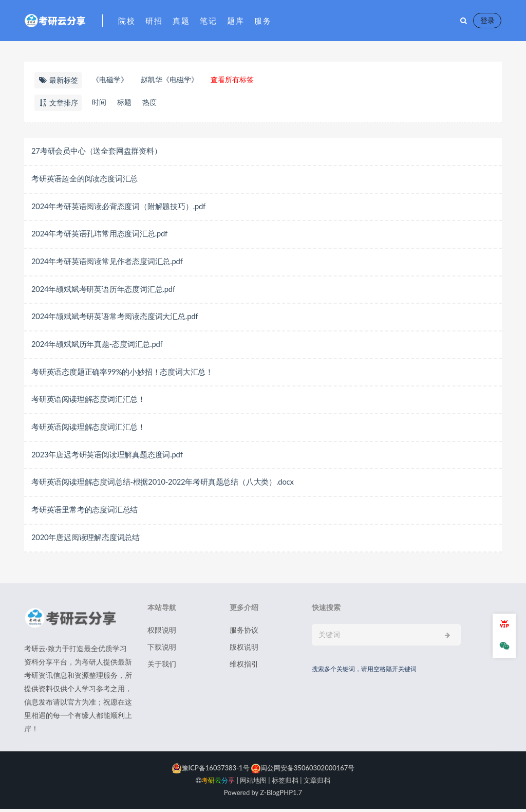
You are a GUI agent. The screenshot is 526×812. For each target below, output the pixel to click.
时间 (99, 103)
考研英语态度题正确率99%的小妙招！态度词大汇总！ (122, 374)
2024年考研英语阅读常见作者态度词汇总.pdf (107, 263)
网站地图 (253, 783)
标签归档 (285, 783)
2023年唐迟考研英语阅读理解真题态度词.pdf (107, 457)
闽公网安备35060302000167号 (302, 771)
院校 (127, 21)
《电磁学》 (109, 79)
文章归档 (317, 783)
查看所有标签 (233, 79)
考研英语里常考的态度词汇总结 (84, 512)
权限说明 (162, 633)
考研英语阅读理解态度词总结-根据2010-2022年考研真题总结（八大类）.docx (163, 485)
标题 (124, 103)
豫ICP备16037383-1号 (211, 771)
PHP (286, 796)
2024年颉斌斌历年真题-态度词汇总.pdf (97, 346)
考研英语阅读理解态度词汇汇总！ (88, 401)
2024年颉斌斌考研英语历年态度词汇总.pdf (104, 290)
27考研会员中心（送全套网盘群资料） (97, 152)
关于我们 (162, 667)
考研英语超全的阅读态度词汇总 (84, 179)
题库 (236, 21)
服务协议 (244, 633)
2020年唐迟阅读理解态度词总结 (86, 540)
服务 (263, 21)
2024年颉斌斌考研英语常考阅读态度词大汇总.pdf (115, 318)
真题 (181, 21)
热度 (150, 103)
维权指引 (244, 667)
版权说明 (244, 650)
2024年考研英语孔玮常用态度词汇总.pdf (100, 235)
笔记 (208, 21)
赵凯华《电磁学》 (170, 79)
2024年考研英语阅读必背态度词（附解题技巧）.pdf (119, 207)
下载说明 (162, 650)
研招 (154, 21)
